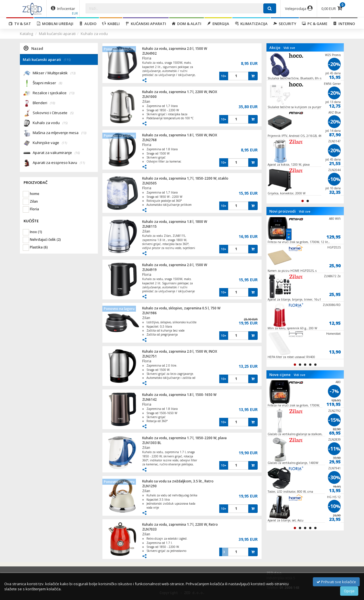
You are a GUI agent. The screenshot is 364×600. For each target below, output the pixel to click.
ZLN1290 (149, 486)
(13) (73, 73)
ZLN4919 (149, 270)
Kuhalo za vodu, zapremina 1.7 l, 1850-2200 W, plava (184, 438)
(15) (65, 123)
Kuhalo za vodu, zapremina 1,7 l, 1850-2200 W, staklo (185, 178)
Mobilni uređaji (55, 24)
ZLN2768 (149, 140)
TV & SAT (20, 24)
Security (285, 24)
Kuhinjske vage (50, 143)
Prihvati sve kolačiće (336, 582)
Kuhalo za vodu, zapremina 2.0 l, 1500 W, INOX (180, 351)
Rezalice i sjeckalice (54, 93)
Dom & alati (187, 24)
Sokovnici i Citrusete (53, 113)
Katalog (26, 34)
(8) (61, 83)
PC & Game (315, 24)
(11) (65, 143)
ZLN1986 (149, 313)
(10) (53, 103)
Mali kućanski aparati (57, 34)
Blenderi (44, 103)
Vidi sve (289, 48)
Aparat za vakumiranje (56, 153)
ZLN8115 (149, 226)
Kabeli (111, 24)
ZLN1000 (149, 97)
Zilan (146, 101)
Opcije (349, 591)
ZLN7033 (149, 529)
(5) (72, 113)
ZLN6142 (149, 399)
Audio (88, 24)
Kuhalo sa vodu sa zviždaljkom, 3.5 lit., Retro (178, 481)
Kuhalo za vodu (94, 34)
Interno (344, 24)
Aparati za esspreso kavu (59, 163)
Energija (218, 24)
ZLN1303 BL (152, 443)
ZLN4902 (149, 53)
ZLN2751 (149, 356)
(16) (77, 153)
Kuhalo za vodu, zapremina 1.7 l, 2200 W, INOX (180, 92)
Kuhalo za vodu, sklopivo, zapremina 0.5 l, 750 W (181, 308)
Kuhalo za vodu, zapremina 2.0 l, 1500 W (175, 49)
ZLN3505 (149, 183)
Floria (147, 58)
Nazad (33, 48)
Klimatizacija (251, 24)
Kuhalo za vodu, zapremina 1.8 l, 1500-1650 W (179, 395)
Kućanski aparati (146, 24)
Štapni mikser (47, 83)
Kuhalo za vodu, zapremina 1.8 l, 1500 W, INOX (180, 135)
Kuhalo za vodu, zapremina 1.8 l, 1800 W (175, 222)
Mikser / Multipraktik (54, 73)
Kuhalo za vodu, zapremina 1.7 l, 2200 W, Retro (180, 524)
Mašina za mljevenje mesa (60, 133)
